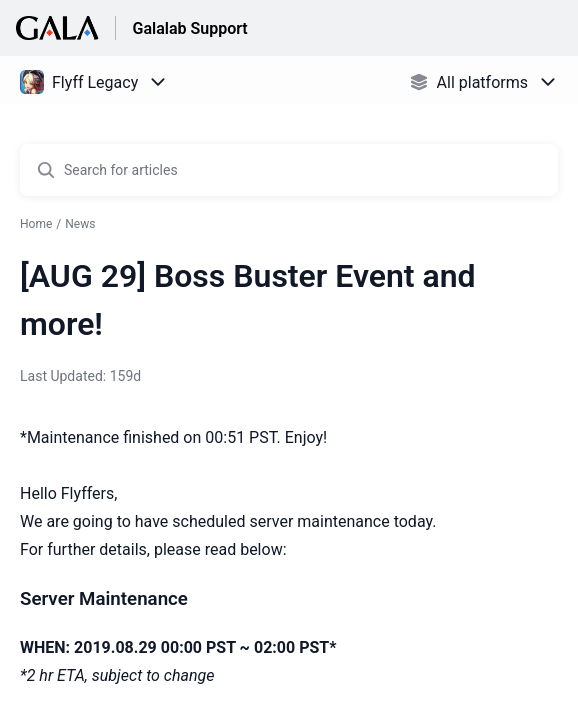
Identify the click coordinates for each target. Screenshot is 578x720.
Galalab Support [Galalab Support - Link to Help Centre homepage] (189, 28)
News (80, 224)
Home (36, 224)
